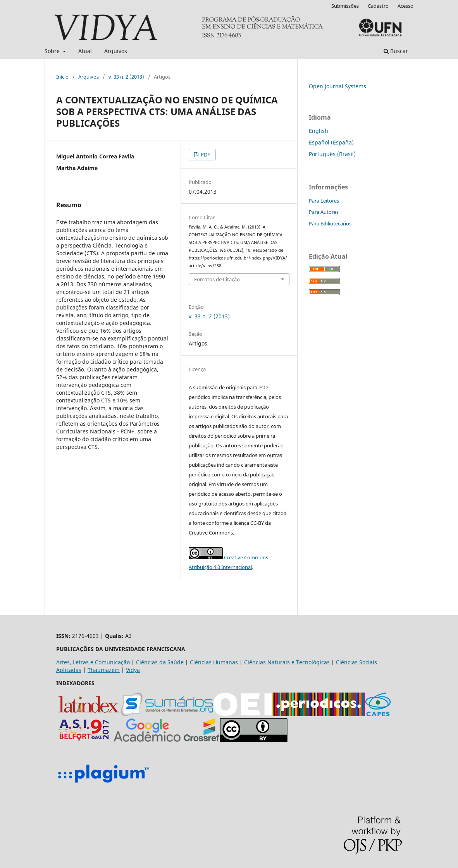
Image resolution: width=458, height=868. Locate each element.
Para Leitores (324, 201)
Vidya (133, 670)
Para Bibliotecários (330, 223)
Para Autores (324, 212)
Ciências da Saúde (160, 662)
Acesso (405, 6)
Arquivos (116, 51)
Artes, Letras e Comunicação (93, 662)
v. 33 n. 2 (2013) (126, 77)
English (319, 131)
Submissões (345, 6)
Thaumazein (104, 670)
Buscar (396, 51)
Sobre (53, 51)
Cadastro (378, 6)
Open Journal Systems (337, 86)
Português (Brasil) (332, 154)
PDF (205, 155)
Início (62, 77)
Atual (85, 51)
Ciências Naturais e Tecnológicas (287, 662)
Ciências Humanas (214, 662)
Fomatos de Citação (217, 279)
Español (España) (331, 142)
